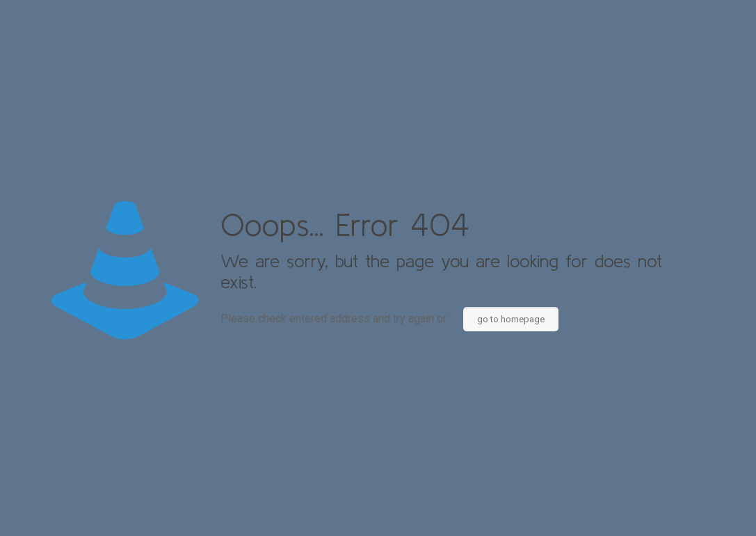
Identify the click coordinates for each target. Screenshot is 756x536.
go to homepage (511, 319)
